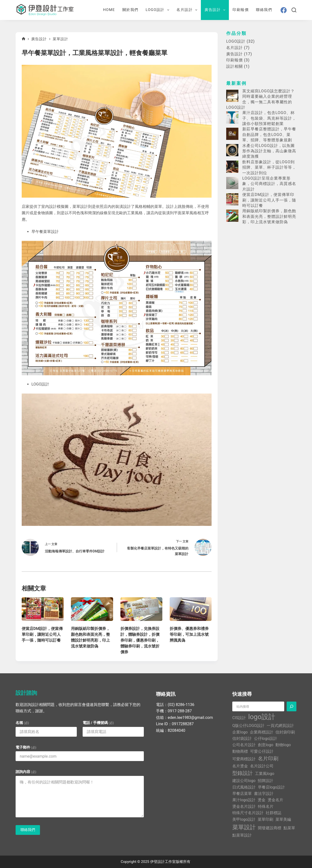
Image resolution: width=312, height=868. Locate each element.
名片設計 (188, 10)
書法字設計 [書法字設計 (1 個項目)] (264, 794)
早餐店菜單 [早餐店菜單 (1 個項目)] (242, 794)
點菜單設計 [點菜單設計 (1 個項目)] (242, 835)
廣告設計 (216, 10)
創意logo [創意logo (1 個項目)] (266, 745)
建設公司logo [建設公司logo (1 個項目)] (244, 781)
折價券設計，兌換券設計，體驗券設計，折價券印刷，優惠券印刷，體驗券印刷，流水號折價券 (140, 640)
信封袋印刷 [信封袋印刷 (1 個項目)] (285, 732)
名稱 (22, 723)
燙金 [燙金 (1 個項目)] (262, 800)
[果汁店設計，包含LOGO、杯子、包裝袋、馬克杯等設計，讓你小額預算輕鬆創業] (232, 117)
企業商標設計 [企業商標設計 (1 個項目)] (262, 732)
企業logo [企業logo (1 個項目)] (240, 732)
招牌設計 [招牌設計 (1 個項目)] (265, 781)
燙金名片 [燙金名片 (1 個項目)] (275, 800)
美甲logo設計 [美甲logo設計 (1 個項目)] (244, 819)
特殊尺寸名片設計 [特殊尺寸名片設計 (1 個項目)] (248, 813)
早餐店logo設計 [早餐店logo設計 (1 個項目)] (271, 787)
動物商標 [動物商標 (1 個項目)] (240, 751)
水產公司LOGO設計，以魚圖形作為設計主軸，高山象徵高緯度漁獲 (269, 151)
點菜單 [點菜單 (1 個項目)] (289, 828)
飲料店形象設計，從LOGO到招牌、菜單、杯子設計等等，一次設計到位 (269, 167)
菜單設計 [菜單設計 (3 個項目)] (244, 827)
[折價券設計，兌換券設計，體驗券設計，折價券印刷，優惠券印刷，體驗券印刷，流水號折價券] (141, 609)
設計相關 (234, 66)
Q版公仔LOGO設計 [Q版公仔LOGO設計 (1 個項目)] (248, 726)
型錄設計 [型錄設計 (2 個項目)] (243, 773)
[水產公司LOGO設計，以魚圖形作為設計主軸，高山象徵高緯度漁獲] (232, 150)
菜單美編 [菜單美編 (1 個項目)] (283, 819)
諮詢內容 (26, 772)
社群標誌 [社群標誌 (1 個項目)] (273, 813)
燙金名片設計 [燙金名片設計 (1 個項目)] (244, 806)
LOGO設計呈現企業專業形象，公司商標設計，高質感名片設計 (269, 184)
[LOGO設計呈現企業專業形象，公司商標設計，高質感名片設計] (232, 183)
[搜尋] (294, 10)
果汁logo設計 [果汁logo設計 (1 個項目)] (244, 800)
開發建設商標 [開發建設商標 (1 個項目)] (270, 828)
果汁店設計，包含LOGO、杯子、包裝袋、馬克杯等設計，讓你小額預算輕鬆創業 (269, 118)
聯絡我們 (264, 10)
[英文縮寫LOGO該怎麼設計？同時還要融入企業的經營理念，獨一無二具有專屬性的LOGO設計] (232, 96)
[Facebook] (284, 10)
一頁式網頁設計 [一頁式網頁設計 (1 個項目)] (280, 726)
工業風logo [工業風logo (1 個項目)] (265, 774)
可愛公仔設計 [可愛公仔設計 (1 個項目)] (262, 751)
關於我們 (130, 10)
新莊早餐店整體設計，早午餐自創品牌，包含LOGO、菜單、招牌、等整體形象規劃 (269, 135)
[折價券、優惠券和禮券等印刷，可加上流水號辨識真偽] (191, 609)
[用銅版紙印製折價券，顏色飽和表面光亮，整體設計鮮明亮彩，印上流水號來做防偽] (92, 609)
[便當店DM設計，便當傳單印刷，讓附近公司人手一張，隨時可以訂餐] (43, 609)
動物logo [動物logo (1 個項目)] (283, 745)
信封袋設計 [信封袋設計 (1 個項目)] (242, 738)
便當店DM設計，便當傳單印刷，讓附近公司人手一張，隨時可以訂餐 (42, 634)
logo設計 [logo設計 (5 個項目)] (262, 717)
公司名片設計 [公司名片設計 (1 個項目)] (244, 745)
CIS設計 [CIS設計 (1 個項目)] (239, 718)
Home (109, 10)
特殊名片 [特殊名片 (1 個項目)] (266, 806)
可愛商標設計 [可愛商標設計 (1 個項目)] (244, 759)
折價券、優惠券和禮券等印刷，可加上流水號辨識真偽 (189, 634)
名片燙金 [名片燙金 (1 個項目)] (240, 766)
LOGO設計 (158, 10)
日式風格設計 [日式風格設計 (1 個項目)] (244, 787)
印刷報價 (241, 10)
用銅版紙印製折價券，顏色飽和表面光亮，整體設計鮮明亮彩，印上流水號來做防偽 (269, 216)
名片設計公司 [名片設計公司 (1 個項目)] (262, 766)
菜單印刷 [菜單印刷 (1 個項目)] (265, 819)
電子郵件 (26, 747)
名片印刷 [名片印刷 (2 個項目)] (268, 759)
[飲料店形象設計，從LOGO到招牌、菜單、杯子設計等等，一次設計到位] (232, 167)
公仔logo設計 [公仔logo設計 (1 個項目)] (266, 738)
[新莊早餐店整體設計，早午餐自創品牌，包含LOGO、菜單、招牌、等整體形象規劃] (232, 134)
